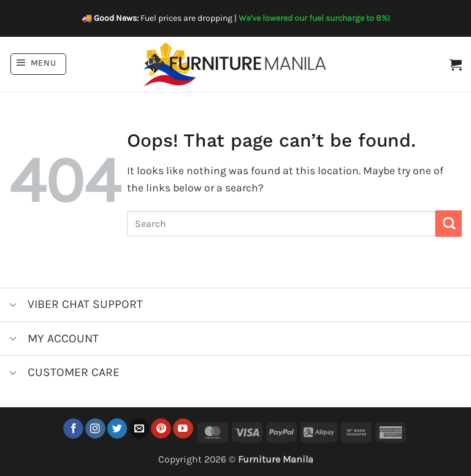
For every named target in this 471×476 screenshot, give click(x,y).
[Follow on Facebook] (73, 428)
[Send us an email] (140, 428)
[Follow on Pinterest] (161, 428)
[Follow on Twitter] (117, 428)
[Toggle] (13, 306)
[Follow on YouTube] (183, 428)
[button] (38, 64)
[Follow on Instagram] (95, 428)
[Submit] (449, 224)
